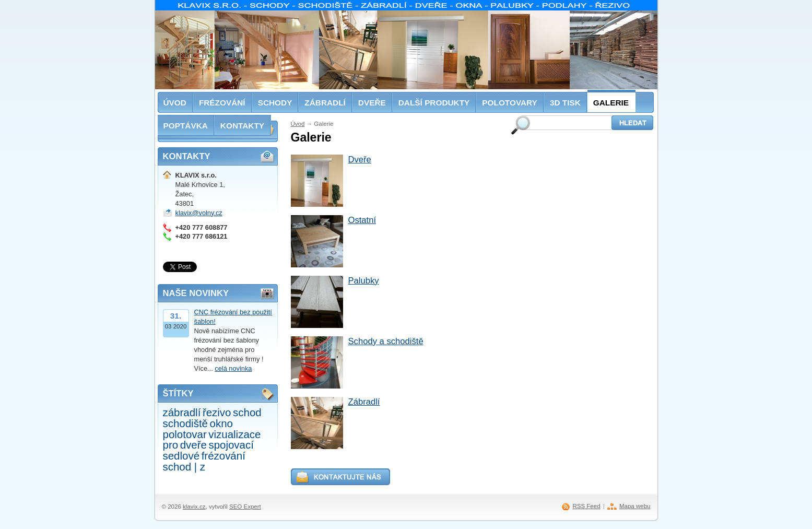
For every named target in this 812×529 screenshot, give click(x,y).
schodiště (185, 423)
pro (171, 445)
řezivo (217, 412)
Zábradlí (364, 402)
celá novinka (233, 368)
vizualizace (234, 434)
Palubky (364, 281)
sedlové (181, 456)
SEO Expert (245, 507)
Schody (275, 103)
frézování (223, 456)
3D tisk (565, 103)
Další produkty (434, 103)
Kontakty (242, 126)
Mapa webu (635, 506)
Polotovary (510, 103)
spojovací (231, 445)
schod (247, 412)
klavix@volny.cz (199, 213)
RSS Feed (586, 506)
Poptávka (186, 126)
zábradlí (182, 412)
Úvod (298, 124)
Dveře (360, 160)
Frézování (222, 103)
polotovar (185, 434)
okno (221, 423)
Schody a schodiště (386, 341)
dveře (193, 445)
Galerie (611, 103)
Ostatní (362, 220)
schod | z (184, 467)
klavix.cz (194, 507)
